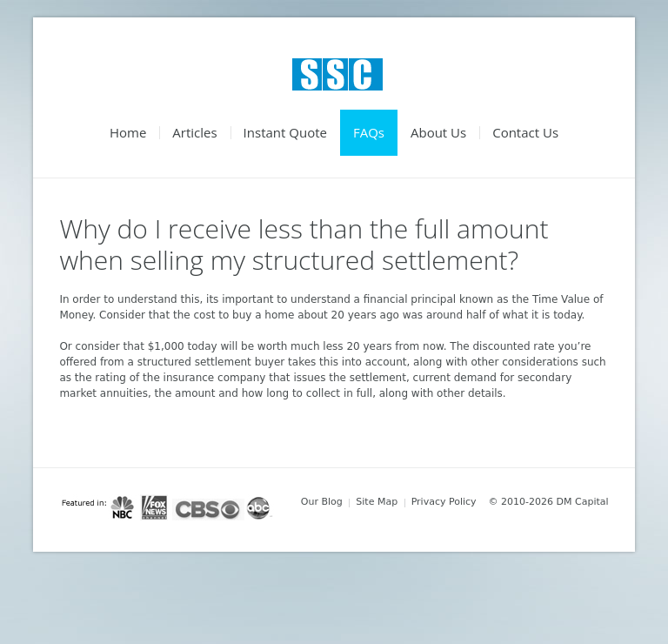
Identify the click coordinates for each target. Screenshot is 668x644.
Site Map (377, 502)
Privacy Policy (444, 502)
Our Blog (322, 502)
